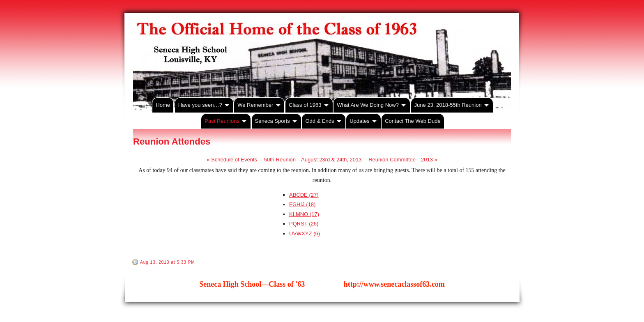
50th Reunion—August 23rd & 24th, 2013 (313, 160)
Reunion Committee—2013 (403, 160)
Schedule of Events (232, 160)
